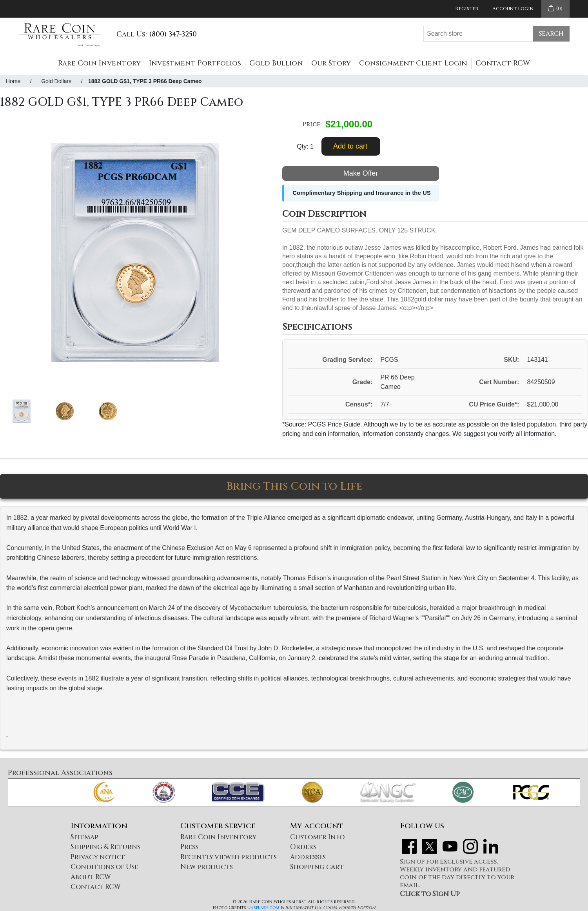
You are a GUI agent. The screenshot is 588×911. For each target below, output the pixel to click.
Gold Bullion (276, 63)
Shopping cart (317, 867)
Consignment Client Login (413, 63)
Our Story (331, 63)
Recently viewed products (229, 857)
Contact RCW (503, 63)
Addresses (308, 857)
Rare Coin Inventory (99, 63)
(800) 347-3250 (173, 34)
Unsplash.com (263, 908)
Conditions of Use (104, 867)
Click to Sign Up (430, 894)
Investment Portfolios (195, 63)
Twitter (430, 846)
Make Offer (361, 173)
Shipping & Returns (105, 847)
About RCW (91, 877)
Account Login (513, 9)
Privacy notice (98, 857)
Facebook (409, 846)
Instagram (470, 846)
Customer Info (317, 837)
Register (467, 9)
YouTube (450, 846)
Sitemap (84, 837)
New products (207, 867)
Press (189, 847)
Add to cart (350, 146)
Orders (303, 847)
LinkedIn (491, 846)
